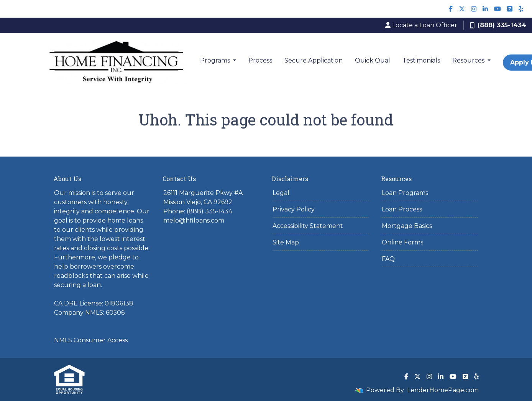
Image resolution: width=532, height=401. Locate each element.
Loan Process (402, 209)
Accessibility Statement (308, 226)
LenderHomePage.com (443, 390)
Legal (281, 193)
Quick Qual (373, 60)
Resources (469, 60)
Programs (216, 60)
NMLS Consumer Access (91, 340)
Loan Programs (405, 193)
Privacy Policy (294, 209)
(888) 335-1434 (498, 25)
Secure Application (314, 60)
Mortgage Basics (407, 226)
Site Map (286, 242)
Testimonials (421, 60)
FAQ (388, 259)
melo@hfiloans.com (194, 220)
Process (260, 60)
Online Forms (402, 242)
